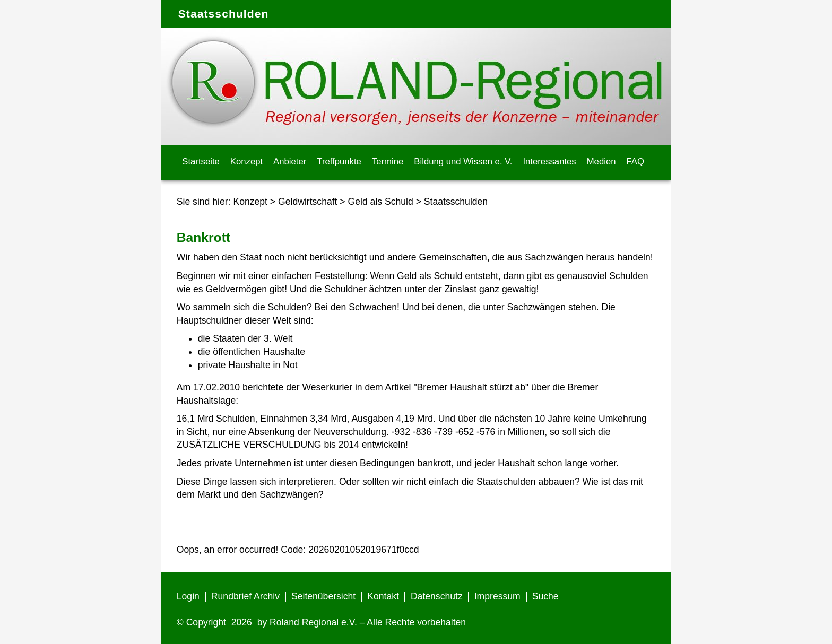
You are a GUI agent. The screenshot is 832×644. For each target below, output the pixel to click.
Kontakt (383, 596)
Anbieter (290, 162)
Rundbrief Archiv (245, 596)
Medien (601, 162)
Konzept (246, 162)
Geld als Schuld (381, 202)
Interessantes (549, 162)
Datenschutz (437, 596)
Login (188, 596)
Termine (388, 162)
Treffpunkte (339, 162)
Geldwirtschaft (307, 202)
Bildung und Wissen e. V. (463, 162)
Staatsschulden (456, 202)
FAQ (635, 162)
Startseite (201, 162)
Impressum (497, 596)
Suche (545, 596)
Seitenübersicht (323, 596)
